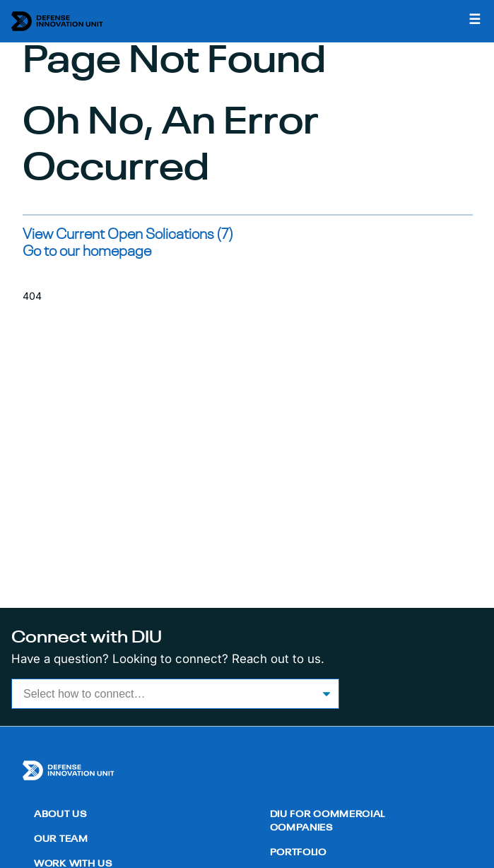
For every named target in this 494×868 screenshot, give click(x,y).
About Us (60, 815)
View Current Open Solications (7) (128, 235)
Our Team (61, 839)
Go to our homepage (87, 252)
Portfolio (298, 853)
